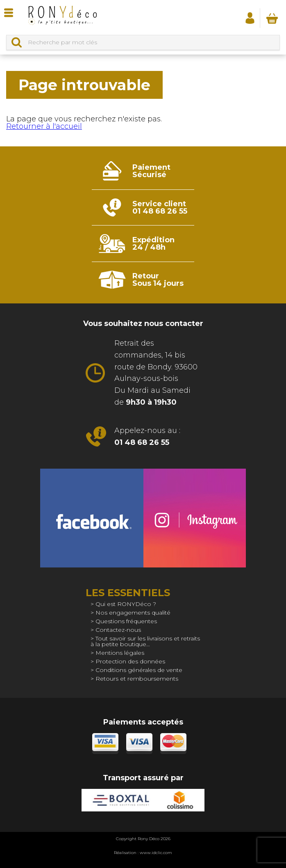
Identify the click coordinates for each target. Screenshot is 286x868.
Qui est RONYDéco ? (126, 604)
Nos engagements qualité (133, 613)
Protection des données (130, 661)
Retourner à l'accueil (44, 126)
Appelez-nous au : (147, 436)
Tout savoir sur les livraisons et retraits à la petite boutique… (145, 641)
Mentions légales (120, 653)
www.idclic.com (156, 853)
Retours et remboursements (137, 679)
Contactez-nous (118, 630)
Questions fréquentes (126, 621)
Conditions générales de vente (139, 670)
